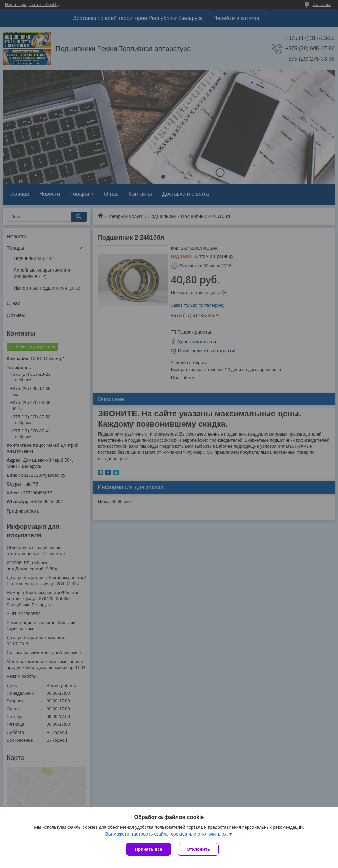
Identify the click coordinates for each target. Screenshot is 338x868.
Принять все (149, 849)
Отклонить (198, 849)
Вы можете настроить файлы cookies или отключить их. (166, 834)
